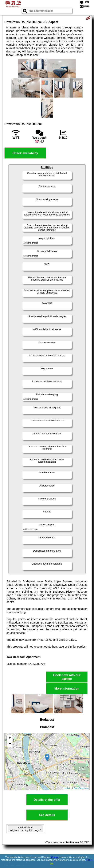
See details (47, 815)
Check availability (25, 153)
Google (55, 857)
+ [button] (10, 738)
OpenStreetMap (81, 788)
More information (67, 689)
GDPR (90, 860)
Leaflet (67, 788)
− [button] (10, 744)
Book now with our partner (67, 677)
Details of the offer (47, 800)
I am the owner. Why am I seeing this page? (25, 829)
